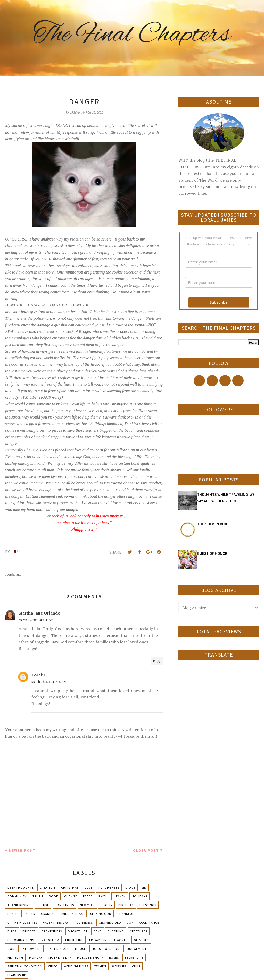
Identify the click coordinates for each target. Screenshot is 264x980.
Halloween (30, 949)
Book (54, 896)
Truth (38, 896)
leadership (17, 975)
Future (43, 905)
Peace (88, 896)
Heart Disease (57, 949)
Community (17, 896)
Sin (144, 887)
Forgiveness (109, 887)
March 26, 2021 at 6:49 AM (36, 620)
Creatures (139, 931)
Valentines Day (56, 922)
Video (53, 966)
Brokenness (52, 931)
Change (71, 896)
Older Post (146, 850)
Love (89, 887)
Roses (114, 957)
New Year (87, 905)
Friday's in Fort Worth (109, 940)
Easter (29, 914)
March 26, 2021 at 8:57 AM (49, 682)
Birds (12, 931)
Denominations (21, 940)
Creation (47, 887)
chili (136, 966)
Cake (98, 931)
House (80, 949)
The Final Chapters (132, 35)
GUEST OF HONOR (212, 553)
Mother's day (60, 957)
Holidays (139, 896)
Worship (119, 966)
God (11, 949)
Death (13, 914)
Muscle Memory (90, 957)
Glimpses (141, 940)
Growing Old (110, 922)
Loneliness (64, 905)
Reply (157, 661)
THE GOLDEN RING (213, 524)
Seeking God (101, 914)
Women (100, 966)
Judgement (137, 949)
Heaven (120, 896)
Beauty (106, 905)
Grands (47, 914)
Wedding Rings (76, 966)
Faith (103, 896)
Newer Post (22, 850)
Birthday (126, 905)
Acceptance (149, 922)
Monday (36, 957)
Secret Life (134, 957)
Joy (130, 922)
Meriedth (15, 957)
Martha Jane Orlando (39, 613)
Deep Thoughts (21, 887)
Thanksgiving (19, 905)
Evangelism (50, 940)
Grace (130, 887)
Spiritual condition (25, 966)
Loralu (38, 675)
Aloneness (84, 922)
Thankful (126, 914)
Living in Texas (72, 914)
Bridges (29, 931)
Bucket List (78, 931)
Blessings (148, 905)
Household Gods (107, 949)
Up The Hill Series (22, 922)
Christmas (70, 887)
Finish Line (74, 940)
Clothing (116, 931)
